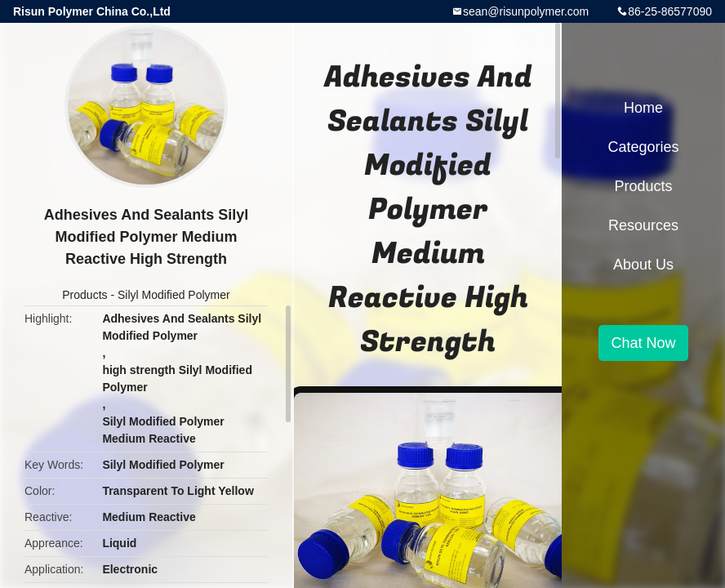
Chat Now (643, 343)
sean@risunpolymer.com (526, 11)
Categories (643, 147)
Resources (643, 225)
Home (643, 108)
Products (85, 295)
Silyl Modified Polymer (174, 295)
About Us (643, 265)
